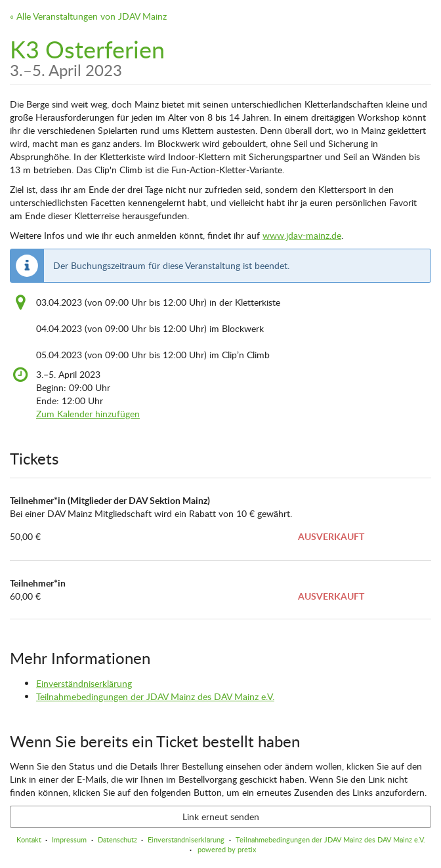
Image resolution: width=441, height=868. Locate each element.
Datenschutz (117, 839)
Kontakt (29, 839)
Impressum (69, 839)
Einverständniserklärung (84, 683)
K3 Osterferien (87, 55)
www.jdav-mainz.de (302, 235)
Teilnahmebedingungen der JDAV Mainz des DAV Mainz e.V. (155, 696)
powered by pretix (227, 849)
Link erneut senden (221, 816)
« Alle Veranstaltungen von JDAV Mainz (88, 16)
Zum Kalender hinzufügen (88, 414)
